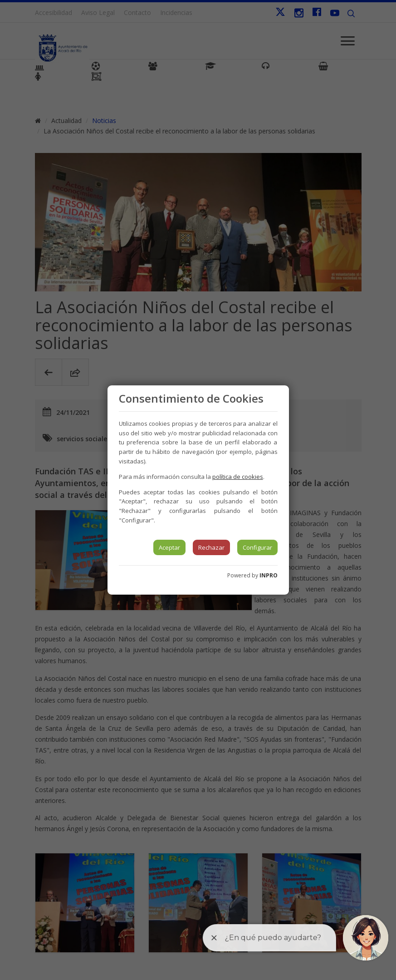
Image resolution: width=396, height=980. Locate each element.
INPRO (269, 575)
